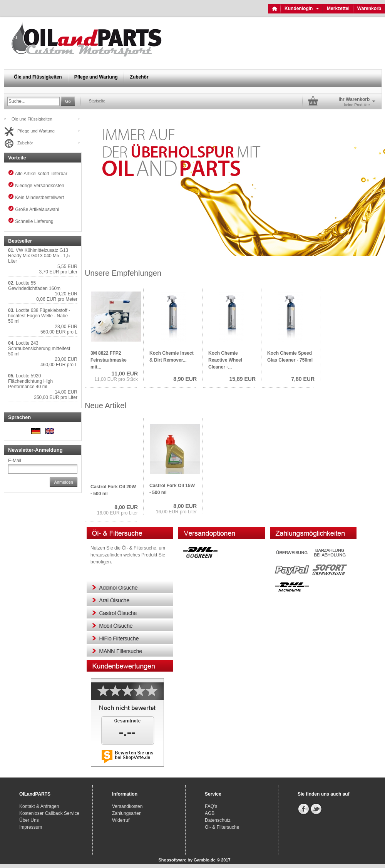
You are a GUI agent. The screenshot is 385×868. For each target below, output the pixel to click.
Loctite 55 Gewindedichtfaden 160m (34, 286)
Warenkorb (369, 8)
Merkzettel (338, 8)
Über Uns (29, 820)
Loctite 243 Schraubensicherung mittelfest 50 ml (39, 349)
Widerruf (121, 820)
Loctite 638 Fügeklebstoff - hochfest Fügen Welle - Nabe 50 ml (39, 316)
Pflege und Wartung (96, 77)
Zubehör (139, 77)
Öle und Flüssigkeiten (38, 77)
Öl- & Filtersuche (222, 827)
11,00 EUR (125, 374)
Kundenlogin (302, 8)
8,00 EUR (126, 507)
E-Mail (15, 461)
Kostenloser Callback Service (49, 813)
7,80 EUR (303, 379)
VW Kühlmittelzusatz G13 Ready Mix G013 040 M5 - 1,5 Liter (39, 256)
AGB (210, 813)
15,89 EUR (243, 379)
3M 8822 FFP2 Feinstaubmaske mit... (109, 360)
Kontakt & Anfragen (39, 806)
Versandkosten (127, 806)
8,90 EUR (185, 379)
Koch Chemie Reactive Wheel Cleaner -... (225, 360)
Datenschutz (218, 820)
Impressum (31, 827)
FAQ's (211, 806)
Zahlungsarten (127, 813)
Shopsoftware (172, 860)
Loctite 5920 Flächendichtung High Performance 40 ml (30, 381)
